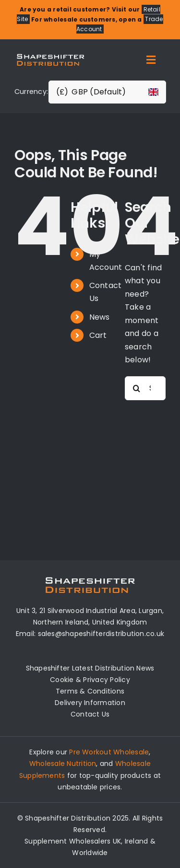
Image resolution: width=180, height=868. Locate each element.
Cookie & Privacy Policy (90, 680)
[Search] (137, 388)
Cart (98, 335)
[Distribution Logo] (51, 54)
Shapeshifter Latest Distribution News (90, 668)
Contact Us (90, 714)
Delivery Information (90, 703)
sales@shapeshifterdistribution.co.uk (101, 634)
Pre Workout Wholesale (109, 752)
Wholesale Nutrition (63, 764)
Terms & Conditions (90, 691)
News (100, 317)
